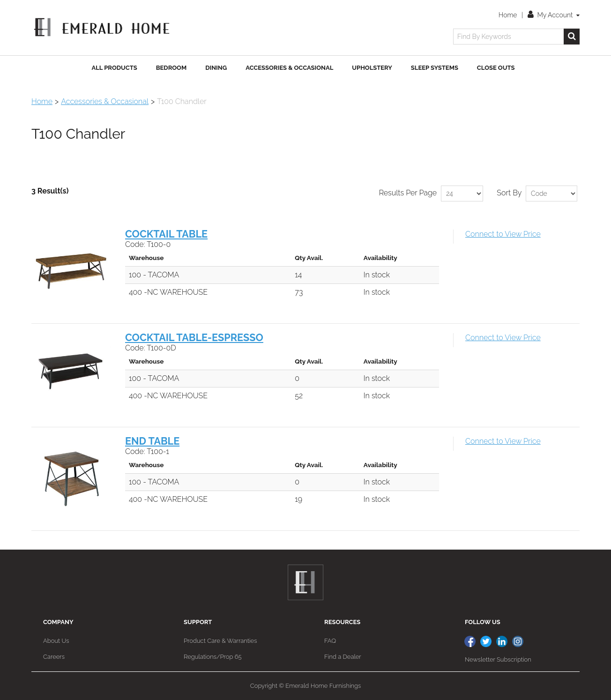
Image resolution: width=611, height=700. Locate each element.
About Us (56, 641)
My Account (554, 15)
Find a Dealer (343, 657)
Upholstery (372, 68)
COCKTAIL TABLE (166, 234)
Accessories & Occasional (289, 68)
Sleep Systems (435, 68)
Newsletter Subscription (498, 659)
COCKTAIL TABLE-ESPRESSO (194, 338)
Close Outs (496, 68)
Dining (216, 68)
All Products (115, 68)
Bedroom (171, 68)
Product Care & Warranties (220, 641)
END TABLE (152, 441)
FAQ (330, 641)
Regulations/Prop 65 (213, 657)
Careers (54, 657)
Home (508, 15)
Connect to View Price (503, 234)
